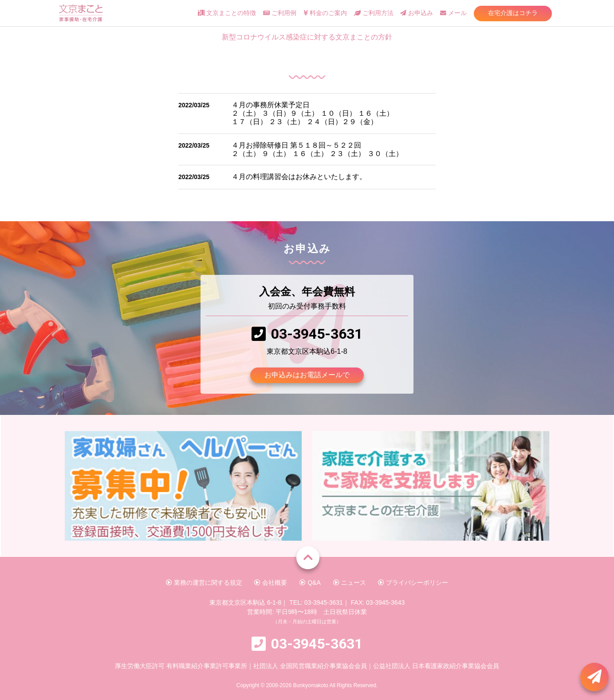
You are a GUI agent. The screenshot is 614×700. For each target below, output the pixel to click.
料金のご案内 (325, 13)
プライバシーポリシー (413, 583)
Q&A (310, 583)
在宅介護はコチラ (513, 13)
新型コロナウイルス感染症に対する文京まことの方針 (307, 37)
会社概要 (271, 583)
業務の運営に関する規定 (204, 583)
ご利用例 (280, 13)
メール (453, 13)
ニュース (350, 583)
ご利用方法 (374, 13)
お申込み (417, 13)
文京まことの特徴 (227, 13)
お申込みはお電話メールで (307, 375)
